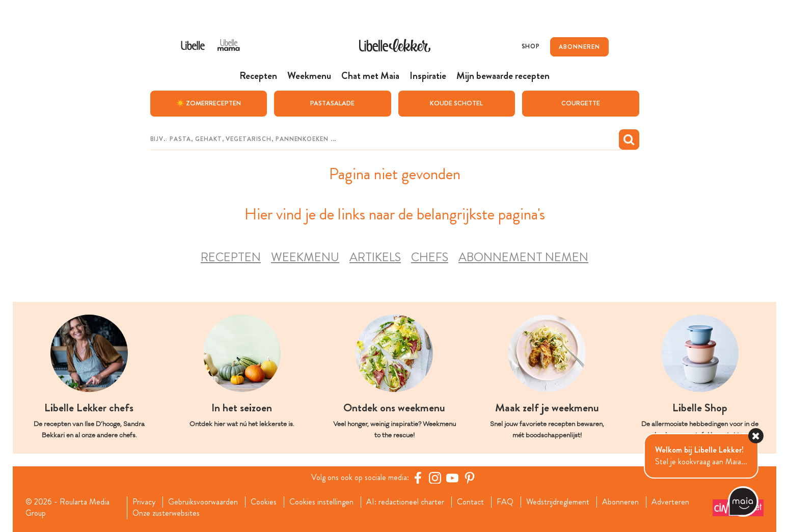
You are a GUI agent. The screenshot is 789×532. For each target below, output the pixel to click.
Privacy (144, 502)
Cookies (264, 502)
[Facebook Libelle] (418, 478)
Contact (470, 502)
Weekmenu (305, 257)
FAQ (505, 502)
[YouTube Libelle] (452, 478)
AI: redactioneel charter (405, 502)
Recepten (231, 257)
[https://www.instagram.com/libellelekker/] (435, 478)
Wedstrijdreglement (558, 502)
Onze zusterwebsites (166, 513)
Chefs (430, 257)
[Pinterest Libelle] (470, 478)
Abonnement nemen (523, 257)
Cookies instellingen (321, 502)
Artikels (375, 257)
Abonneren (620, 502)
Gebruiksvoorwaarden (203, 502)
